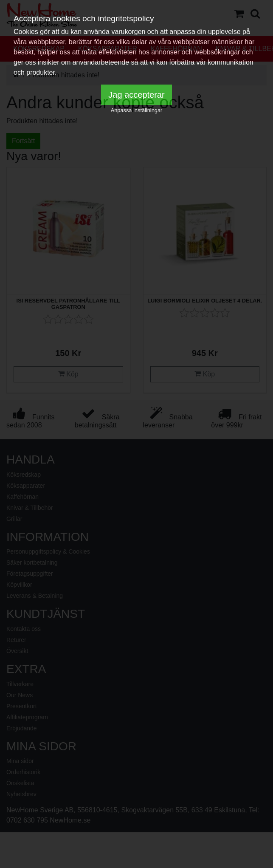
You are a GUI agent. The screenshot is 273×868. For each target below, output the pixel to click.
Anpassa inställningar (137, 110)
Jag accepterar (136, 95)
